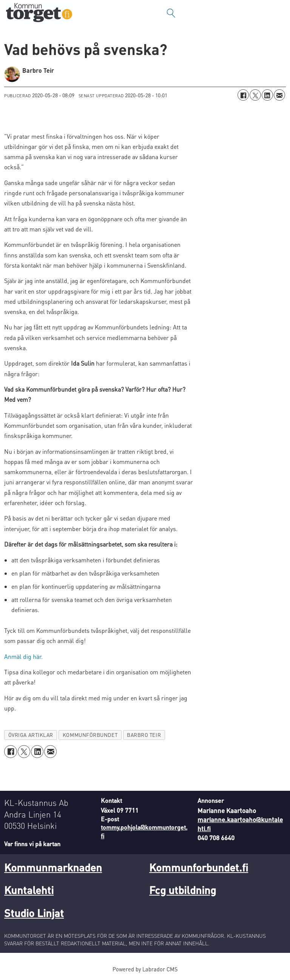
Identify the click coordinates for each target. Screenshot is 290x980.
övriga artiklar (31, 735)
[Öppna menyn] (277, 13)
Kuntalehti (29, 890)
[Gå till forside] (39, 13)
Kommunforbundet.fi (199, 867)
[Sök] (171, 13)
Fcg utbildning (183, 890)
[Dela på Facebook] (243, 95)
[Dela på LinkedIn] (267, 95)
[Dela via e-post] (279, 95)
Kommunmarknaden (53, 867)
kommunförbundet (90, 735)
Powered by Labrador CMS (145, 969)
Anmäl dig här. (23, 656)
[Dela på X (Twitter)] (255, 95)
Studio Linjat (34, 913)
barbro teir (144, 735)
